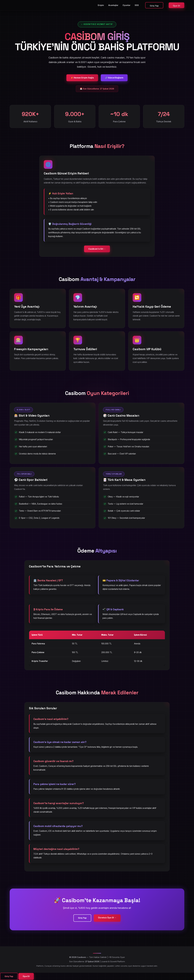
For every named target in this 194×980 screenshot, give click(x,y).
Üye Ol (176, 6)
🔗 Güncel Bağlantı (114, 78)
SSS (137, 5)
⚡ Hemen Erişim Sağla (82, 78)
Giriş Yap (154, 6)
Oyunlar (127, 5)
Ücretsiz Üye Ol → (107, 918)
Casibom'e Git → (97, 249)
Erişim (101, 5)
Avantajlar (113, 5)
